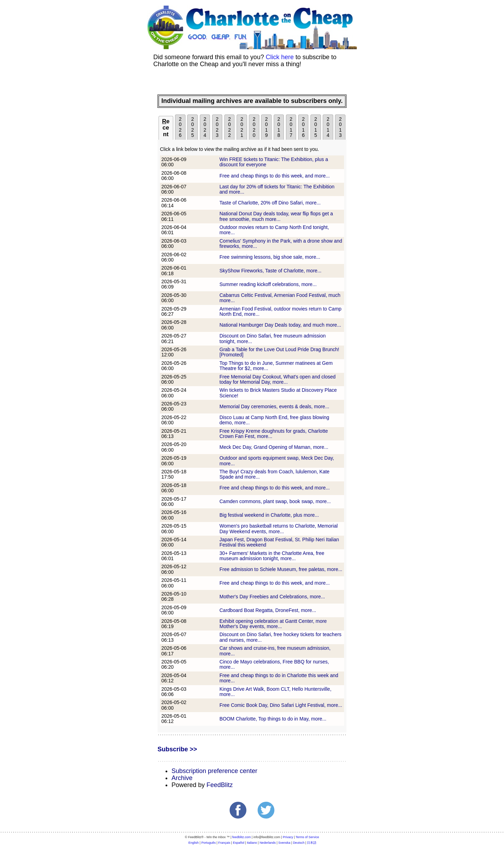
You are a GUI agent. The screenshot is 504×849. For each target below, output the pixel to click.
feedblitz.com (242, 837)
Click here (280, 57)
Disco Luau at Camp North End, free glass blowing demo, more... (274, 420)
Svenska (284, 843)
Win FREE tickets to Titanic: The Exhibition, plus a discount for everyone (274, 162)
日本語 (312, 843)
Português (208, 843)
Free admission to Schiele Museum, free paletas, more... (281, 569)
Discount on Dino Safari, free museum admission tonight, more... (272, 338)
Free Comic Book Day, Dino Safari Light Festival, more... (281, 705)
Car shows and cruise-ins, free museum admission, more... (275, 651)
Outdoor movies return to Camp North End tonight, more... (274, 230)
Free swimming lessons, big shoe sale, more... (270, 257)
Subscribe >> (177, 749)
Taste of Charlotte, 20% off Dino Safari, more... (270, 203)
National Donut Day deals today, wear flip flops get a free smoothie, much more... (276, 216)
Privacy (288, 837)
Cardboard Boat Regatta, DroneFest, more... (268, 610)
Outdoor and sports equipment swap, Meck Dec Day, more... (277, 461)
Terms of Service (307, 837)
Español (239, 843)
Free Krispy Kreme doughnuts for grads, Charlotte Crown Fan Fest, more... (274, 434)
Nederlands (268, 843)
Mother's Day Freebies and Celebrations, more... (272, 597)
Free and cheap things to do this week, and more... (275, 176)
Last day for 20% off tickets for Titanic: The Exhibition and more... (277, 189)
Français (225, 843)
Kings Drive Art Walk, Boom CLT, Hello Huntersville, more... (275, 692)
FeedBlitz (220, 785)
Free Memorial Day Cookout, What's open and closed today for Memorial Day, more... (278, 379)
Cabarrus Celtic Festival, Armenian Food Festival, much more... (280, 298)
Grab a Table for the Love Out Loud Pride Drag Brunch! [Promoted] (279, 352)
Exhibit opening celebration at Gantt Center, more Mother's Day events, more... (273, 624)
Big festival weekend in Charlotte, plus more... (269, 515)
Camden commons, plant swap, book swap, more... (275, 501)
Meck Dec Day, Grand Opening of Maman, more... (274, 447)
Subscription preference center (214, 771)
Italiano (252, 843)
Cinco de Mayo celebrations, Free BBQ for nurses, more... (274, 664)
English (194, 843)
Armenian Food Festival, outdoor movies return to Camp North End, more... (281, 311)
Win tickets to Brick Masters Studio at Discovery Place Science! (278, 393)
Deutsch (299, 843)
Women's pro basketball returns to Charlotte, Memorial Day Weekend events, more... (279, 528)
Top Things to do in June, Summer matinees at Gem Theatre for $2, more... (276, 366)
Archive (182, 778)
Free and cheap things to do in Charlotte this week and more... (279, 678)
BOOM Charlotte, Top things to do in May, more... (273, 719)
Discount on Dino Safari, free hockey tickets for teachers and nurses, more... (281, 637)
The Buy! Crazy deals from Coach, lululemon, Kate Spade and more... (274, 474)
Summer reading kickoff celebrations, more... (268, 284)
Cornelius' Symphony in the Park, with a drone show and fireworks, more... (281, 243)
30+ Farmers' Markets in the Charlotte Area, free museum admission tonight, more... (272, 556)
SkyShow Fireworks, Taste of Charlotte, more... (271, 271)
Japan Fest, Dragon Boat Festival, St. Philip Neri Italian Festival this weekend (279, 542)
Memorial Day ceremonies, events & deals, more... (274, 406)
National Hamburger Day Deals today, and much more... (280, 325)
